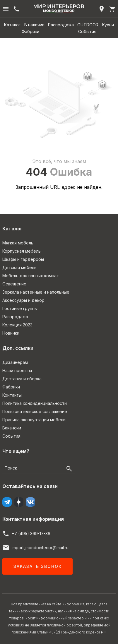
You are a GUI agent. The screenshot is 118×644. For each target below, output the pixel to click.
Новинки (11, 333)
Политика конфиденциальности (35, 403)
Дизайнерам (15, 362)
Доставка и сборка (22, 379)
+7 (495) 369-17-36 (31, 533)
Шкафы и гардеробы (23, 259)
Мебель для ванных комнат (31, 276)
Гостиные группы (20, 308)
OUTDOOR (88, 25)
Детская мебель (19, 267)
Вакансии (12, 428)
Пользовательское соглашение (35, 411)
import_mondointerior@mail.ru (40, 548)
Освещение (14, 284)
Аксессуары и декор (23, 300)
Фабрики (30, 31)
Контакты (12, 395)
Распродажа (61, 25)
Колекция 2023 (17, 325)
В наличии (34, 25)
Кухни (108, 25)
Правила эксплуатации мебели (34, 420)
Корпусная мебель (22, 251)
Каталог (12, 25)
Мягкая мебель (18, 243)
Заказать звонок (38, 566)
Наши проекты (17, 370)
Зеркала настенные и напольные (36, 292)
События (87, 31)
